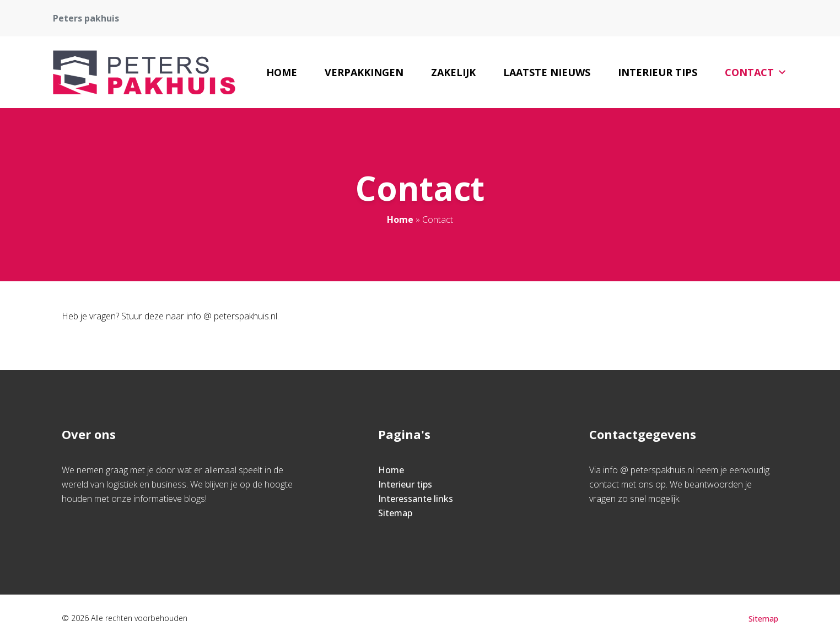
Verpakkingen (364, 72)
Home (282, 72)
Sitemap (395, 513)
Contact (756, 72)
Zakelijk (453, 72)
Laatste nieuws (547, 72)
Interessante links (416, 499)
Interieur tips (658, 72)
